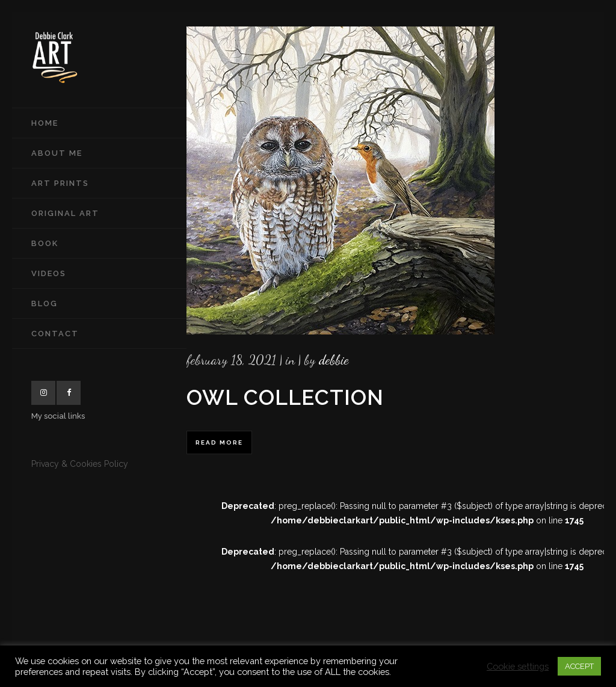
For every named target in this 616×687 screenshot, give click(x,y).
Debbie (334, 360)
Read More (219, 442)
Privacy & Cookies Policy (80, 464)
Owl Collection (285, 397)
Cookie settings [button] (518, 666)
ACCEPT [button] (579, 666)
